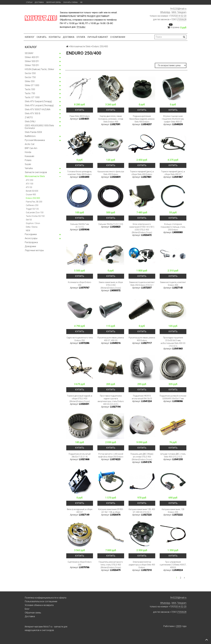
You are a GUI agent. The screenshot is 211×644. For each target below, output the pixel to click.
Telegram (182, 12)
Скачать (42, 37)
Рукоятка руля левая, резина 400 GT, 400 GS (111, 339)
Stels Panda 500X (33, 132)
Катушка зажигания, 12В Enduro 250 (173, 511)
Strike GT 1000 (32, 85)
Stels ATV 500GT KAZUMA (38, 109)
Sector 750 (30, 77)
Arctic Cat (30, 144)
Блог (27, 609)
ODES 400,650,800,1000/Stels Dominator (39, 127)
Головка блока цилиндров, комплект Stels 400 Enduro (80, 173)
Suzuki (28, 164)
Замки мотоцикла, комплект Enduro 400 (173, 284)
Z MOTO (29, 117)
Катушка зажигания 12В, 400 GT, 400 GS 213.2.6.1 (142, 511)
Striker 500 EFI (32, 61)
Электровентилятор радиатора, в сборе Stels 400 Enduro (142, 565)
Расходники (31, 234)
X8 (81, 2)
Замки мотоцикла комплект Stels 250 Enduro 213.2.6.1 (142, 284)
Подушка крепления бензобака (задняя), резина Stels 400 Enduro (142, 119)
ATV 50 (29, 187)
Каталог (30, 37)
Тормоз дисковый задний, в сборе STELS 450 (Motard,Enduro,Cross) (80, 399)
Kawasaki (29, 156)
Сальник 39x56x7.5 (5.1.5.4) (111, 224)
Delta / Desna (32, 227)
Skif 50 (29, 220)
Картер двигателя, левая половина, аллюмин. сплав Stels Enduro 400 (111, 119)
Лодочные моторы (34, 250)
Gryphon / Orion (33, 223)
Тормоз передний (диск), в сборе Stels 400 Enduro (142, 173)
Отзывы (81, 27)
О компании (118, 37)
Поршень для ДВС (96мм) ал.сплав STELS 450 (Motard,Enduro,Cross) (142, 457)
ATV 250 (30, 180)
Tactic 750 (30, 93)
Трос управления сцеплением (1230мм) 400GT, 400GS (173, 565)
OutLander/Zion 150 (35, 212)
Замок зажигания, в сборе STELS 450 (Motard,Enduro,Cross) (111, 285)
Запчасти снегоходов (36, 172)
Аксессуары (31, 238)
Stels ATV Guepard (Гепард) (38, 101)
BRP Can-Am (31, 148)
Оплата (81, 37)
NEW (28, 230)
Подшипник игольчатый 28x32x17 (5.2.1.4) (80, 455)
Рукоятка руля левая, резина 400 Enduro (142, 339)
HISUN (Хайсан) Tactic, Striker (39, 69)
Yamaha (29, 168)
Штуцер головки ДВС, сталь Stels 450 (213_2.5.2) (173, 455)
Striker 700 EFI (32, 65)
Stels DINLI (30, 121)
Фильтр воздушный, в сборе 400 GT (80, 511)
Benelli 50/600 (32, 191)
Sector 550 (30, 73)
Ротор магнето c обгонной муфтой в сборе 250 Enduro (111, 455)
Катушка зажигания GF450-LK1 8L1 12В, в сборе (111, 511)
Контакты (55, 37)
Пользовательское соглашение (41, 601)
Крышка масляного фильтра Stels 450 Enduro (111, 173)
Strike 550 (30, 81)
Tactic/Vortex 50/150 (35, 216)
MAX (174, 12)
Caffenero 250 (32, 205)
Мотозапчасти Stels (35, 176)
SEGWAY (29, 53)
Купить (80, 110)
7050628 (182, 19)
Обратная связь (53, 2)
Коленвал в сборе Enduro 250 (80, 284)
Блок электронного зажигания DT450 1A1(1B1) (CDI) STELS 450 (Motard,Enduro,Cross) (142, 228)
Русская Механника (35, 140)
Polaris (28, 160)
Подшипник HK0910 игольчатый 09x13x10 (142, 397)
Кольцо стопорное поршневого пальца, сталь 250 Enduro (173, 227)
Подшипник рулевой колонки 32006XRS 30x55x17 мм (173, 397)
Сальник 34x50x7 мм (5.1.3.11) (80, 226)
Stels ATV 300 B (33, 113)
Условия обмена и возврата (39, 605)
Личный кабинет (98, 37)
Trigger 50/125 (32, 209)
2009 (179, 626)
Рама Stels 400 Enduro (80, 116)
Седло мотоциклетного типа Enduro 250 (80, 339)
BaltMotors (30, 136)
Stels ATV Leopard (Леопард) (39, 105)
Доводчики (30, 246)
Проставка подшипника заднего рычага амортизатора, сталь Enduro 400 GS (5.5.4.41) (111, 400)
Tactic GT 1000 (32, 97)
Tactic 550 (30, 89)
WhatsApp (165, 12)
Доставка (39, 2)
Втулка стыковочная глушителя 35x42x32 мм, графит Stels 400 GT (173, 119)
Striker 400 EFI (32, 57)
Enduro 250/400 (33, 198)
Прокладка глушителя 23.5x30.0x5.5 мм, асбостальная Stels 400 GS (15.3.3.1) (173, 342)
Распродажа (31, 242)
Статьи (29, 2)
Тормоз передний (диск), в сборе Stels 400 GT (173, 173)
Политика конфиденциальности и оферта (46, 598)
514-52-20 (181, 16)
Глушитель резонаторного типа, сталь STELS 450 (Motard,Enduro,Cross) (111, 565)
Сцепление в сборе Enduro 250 (80, 563)
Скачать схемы (70, 2)
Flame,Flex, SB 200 (34, 202)
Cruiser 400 (31, 195)
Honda (28, 152)
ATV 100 (30, 184)
